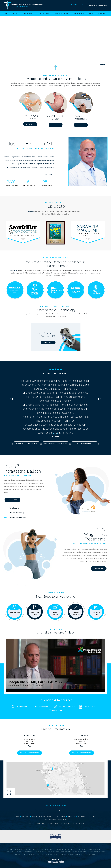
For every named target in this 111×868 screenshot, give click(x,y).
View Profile (50, 174)
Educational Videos (41, 707)
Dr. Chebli (31, 211)
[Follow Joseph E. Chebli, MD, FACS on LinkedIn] (52, 810)
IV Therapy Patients (84, 444)
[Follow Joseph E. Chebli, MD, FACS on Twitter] (59, 810)
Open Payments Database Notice (56, 819)
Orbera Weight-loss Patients (56, 444)
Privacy (34, 817)
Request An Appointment (98, 6)
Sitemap (42, 817)
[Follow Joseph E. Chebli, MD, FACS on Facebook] (46, 810)
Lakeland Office (82, 736)
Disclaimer (26, 817)
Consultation (15, 613)
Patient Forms (19, 707)
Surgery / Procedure (76, 614)
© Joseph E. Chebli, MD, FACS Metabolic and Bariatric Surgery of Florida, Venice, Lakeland (55, 824)
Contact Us (72, 817)
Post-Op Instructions (65, 707)
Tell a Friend (61, 817)
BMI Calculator (87, 707)
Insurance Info (56, 710)
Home (18, 817)
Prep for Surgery (55, 614)
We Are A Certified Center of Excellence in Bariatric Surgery (55, 262)
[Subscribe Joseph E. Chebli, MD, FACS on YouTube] (65, 810)
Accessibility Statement (87, 817)
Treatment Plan (35, 614)
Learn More (30, 124)
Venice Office (30, 736)
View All (55, 436)
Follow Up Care (96, 614)
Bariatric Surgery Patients (27, 444)
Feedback (50, 817)
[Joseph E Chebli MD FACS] (23, 5)
